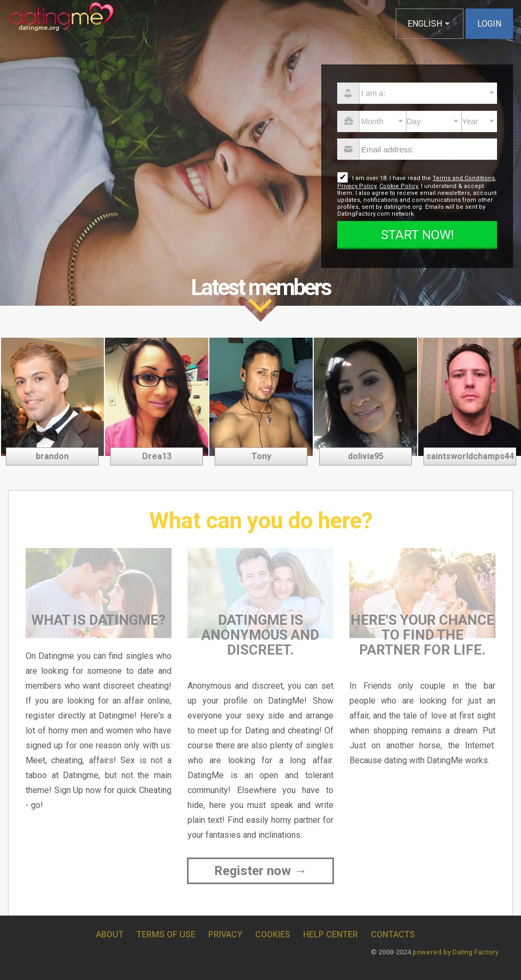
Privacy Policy (357, 186)
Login (489, 24)
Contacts (393, 934)
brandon (52, 456)
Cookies (273, 934)
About (110, 934)
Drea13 (157, 456)
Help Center (331, 934)
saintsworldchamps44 (470, 456)
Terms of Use (166, 934)
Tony (261, 456)
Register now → (260, 871)
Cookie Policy (398, 186)
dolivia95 (366, 456)
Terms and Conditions (464, 178)
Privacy (225, 934)
